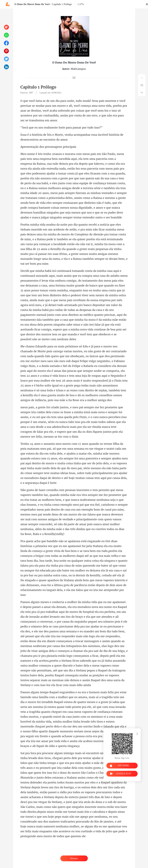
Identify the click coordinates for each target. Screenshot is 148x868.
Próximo (74, 858)
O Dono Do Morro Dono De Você (32, 4)
